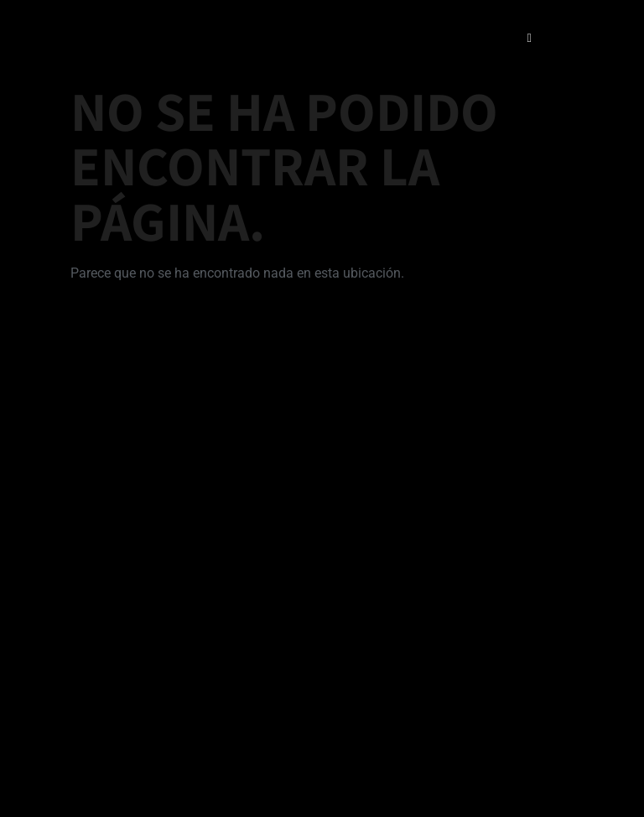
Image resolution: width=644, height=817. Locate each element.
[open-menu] (529, 39)
